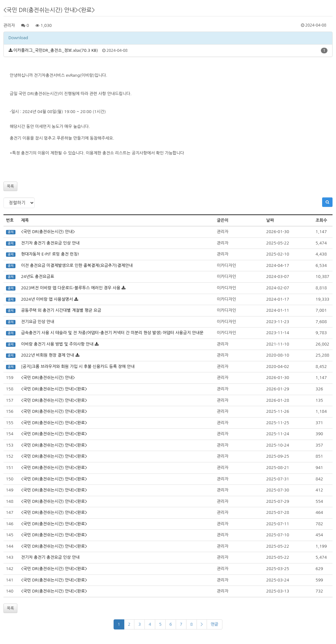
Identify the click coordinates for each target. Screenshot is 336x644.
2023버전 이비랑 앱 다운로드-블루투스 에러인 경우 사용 (71, 288)
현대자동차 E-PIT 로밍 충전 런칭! (50, 254)
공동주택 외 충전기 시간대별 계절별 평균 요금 (61, 310)
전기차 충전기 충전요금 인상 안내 (50, 243)
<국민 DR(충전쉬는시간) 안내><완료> (54, 389)
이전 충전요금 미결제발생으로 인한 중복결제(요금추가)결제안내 (77, 265)
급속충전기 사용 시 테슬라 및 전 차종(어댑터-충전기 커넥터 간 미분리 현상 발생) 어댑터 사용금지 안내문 (112, 333)
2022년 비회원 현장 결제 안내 (48, 355)
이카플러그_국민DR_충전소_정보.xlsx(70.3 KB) (56, 50)
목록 (11, 186)
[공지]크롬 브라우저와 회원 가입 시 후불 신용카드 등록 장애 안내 (78, 367)
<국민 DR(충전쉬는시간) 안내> (48, 232)
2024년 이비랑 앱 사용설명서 (47, 299)
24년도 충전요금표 (38, 277)
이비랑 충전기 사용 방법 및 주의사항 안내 (57, 344)
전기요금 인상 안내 (38, 322)
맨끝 (215, 624)
